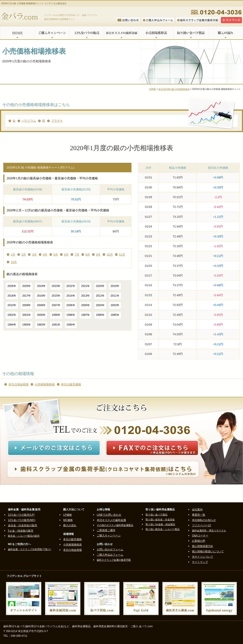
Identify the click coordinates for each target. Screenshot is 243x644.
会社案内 (197, 510)
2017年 (27, 296)
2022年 (71, 286)
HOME (17, 33)
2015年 (56, 296)
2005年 (86, 305)
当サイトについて (203, 557)
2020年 (100, 286)
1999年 (56, 315)
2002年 (12, 315)
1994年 (12, 325)
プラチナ (57, 121)
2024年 (41, 286)
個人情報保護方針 (203, 546)
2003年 (115, 305)
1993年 (27, 325)
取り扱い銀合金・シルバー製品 (163, 529)
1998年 (71, 315)
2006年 (71, 305)
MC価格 (68, 520)
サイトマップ (200, 562)
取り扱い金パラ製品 (191, 33)
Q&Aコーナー (200, 536)
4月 (45, 255)
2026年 (12, 286)
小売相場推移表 (156, 33)
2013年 (86, 296)
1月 (13, 255)
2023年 (56, 286)
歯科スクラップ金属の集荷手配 (114, 560)
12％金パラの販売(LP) (21, 515)
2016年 (41, 296)
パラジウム (29, 121)
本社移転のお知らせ (204, 520)
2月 (24, 255)
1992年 (41, 325)
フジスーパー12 (201, 525)
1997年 (86, 315)
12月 (14, 262)
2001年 (27, 315)
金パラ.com (20, 17)
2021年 (86, 286)
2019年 (115, 286)
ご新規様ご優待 (106, 530)
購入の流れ (226, 33)
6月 (66, 255)
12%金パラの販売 (87, 33)
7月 (77, 255)
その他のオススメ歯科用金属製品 (115, 525)
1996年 (100, 315)
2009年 (27, 305)
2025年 (27, 286)
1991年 (56, 325)
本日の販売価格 (71, 384)
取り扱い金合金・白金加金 (160, 519)
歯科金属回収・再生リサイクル (209, 530)
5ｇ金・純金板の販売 (21, 531)
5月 (56, 255)
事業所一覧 (199, 515)
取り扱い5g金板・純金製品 (160, 524)
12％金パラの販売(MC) (22, 520)
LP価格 (67, 515)
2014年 (71, 296)
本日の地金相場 (18, 384)
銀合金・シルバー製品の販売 (24, 536)
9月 (98, 255)
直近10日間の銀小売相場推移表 (174, 89)
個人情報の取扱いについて (208, 551)
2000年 (41, 315)
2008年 (41, 305)
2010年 (12, 305)
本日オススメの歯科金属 (121, 33)
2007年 (56, 305)
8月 (88, 255)
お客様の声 (199, 541)
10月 (110, 255)
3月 (34, 255)
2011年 (115, 296)
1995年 (115, 315)
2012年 (100, 296)
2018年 (12, 296)
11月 (122, 255)
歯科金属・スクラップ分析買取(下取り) (29, 549)
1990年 (71, 325)
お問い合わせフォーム (110, 549)
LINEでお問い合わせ (109, 515)
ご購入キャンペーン (52, 33)
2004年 (100, 305)
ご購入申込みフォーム (110, 555)
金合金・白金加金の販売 (23, 525)
